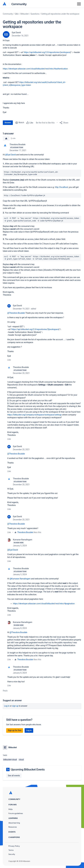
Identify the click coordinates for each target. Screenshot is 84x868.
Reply (5, 691)
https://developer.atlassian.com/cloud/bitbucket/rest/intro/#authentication (35, 69)
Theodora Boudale (18, 144)
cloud (21, 760)
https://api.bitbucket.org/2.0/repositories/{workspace (47, 52)
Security (12, 854)
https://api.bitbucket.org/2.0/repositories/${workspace (35, 329)
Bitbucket (25, 14)
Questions (35, 14)
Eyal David (16, 33)
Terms (11, 850)
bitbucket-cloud (10, 760)
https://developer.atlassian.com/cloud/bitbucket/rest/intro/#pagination (44, 604)
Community (19, 4)
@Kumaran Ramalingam (20, 579)
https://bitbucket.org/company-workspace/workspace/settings (35, 415)
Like (9, 360)
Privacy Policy (14, 846)
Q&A (17, 14)
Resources (13, 827)
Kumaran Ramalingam (23, 540)
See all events (14, 776)
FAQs (10, 809)
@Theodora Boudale (16, 313)
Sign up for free (15, 730)
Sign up (15, 706)
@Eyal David (10, 155)
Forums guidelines (16, 813)
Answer (8, 123)
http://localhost (61, 187)
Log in (7, 706)
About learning (14, 823)
